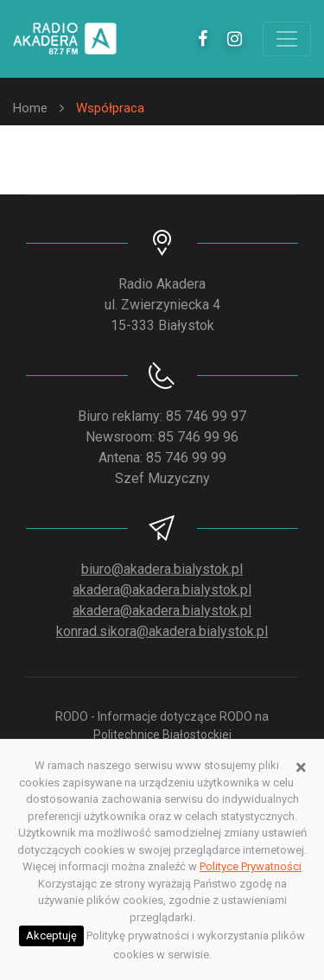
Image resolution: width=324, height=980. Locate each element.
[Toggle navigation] (287, 39)
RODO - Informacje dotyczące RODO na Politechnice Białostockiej (162, 725)
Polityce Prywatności (251, 866)
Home (30, 108)
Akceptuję (51, 935)
